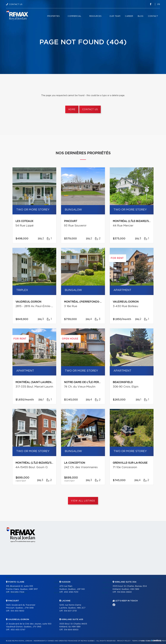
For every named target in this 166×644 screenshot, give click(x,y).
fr (159, 4)
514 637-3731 (70, 611)
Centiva (156, 640)
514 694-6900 (71, 630)
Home (72, 110)
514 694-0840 (124, 592)
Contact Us (16, 4)
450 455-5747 (18, 630)
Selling (106, 577)
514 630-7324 (17, 592)
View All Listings (83, 501)
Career (129, 16)
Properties (53, 16)
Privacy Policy (124, 641)
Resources (95, 16)
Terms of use (138, 641)
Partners (59, 577)
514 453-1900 (17, 611)
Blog (141, 16)
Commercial (75, 16)
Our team (115, 16)
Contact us (90, 110)
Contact (153, 16)
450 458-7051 (71, 592)
